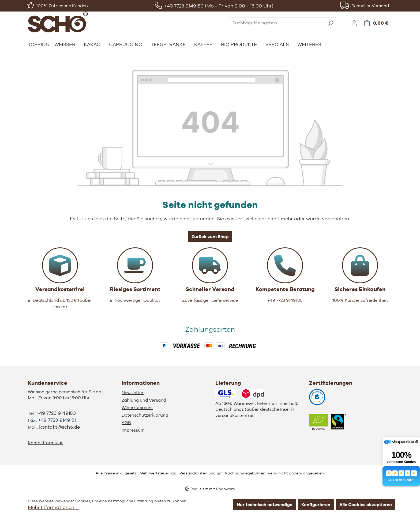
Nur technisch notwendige (265, 505)
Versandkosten (193, 473)
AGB (126, 423)
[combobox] (277, 23)
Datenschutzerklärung (145, 415)
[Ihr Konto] (354, 23)
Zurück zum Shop (210, 237)
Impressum (133, 430)
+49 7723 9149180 (56, 413)
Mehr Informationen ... (53, 507)
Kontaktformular (45, 443)
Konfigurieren (316, 505)
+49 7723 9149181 (57, 420)
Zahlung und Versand (144, 400)
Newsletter (133, 393)
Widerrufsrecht (137, 408)
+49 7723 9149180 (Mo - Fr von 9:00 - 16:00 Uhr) (219, 6)
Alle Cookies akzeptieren (366, 505)
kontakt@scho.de (59, 427)
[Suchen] (331, 23)
